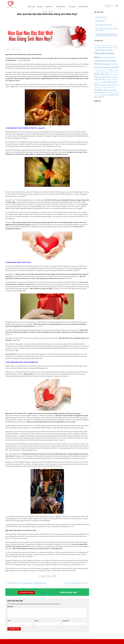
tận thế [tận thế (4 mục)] (98, 90)
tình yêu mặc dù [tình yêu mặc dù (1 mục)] (101, 87)
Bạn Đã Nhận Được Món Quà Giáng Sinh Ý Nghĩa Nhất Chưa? (26, 583)
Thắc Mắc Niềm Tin (47, 12)
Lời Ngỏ (40, 7)
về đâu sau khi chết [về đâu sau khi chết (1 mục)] (112, 93)
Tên (9, 621)
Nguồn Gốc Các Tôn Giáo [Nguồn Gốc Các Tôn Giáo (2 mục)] (109, 77)
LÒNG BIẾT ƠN (100, 21)
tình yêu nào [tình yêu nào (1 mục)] (108, 87)
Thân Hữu (49, 7)
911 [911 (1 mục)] (95, 46)
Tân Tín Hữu (61, 7)
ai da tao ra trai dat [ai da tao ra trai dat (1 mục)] (100, 46)
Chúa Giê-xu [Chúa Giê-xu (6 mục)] (101, 53)
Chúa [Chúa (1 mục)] (113, 50)
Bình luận (11, 607)
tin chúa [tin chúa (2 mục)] (116, 85)
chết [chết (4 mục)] (116, 67)
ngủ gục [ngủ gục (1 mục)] (106, 80)
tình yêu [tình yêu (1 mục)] (96, 87)
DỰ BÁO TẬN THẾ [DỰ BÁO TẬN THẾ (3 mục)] (101, 74)
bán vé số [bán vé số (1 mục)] (113, 48)
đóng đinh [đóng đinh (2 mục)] (113, 95)
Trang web (65, 621)
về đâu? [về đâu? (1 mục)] (106, 93)
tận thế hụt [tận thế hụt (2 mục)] (105, 90)
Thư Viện (72, 7)
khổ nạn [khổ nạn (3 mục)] (97, 77)
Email (37, 621)
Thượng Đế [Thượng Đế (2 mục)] (110, 85)
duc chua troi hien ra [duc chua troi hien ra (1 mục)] (113, 72)
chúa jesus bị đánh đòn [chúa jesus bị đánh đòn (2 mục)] (108, 57)
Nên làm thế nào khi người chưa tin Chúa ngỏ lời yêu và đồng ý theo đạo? (107, 35)
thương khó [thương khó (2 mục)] (102, 85)
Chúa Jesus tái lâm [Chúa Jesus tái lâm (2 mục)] (108, 67)
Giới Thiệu (31, 7)
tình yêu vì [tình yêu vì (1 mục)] (113, 87)
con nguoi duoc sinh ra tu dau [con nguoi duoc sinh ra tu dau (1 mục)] (101, 70)
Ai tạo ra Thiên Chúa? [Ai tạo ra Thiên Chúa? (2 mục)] (104, 47)
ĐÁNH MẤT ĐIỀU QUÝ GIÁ (103, 25)
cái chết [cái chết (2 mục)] (110, 70)
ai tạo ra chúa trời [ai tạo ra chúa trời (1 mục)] (108, 46)
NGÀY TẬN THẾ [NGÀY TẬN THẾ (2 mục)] (99, 80)
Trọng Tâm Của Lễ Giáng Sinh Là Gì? (76, 583)
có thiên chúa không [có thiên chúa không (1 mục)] (103, 72)
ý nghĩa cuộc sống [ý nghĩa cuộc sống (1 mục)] (106, 95)
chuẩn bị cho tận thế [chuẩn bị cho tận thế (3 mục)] (104, 50)
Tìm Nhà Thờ (83, 7)
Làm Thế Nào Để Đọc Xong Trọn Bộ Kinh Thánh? (106, 30)
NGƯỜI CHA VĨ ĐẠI (101, 17)
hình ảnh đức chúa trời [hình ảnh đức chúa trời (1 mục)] (113, 75)
